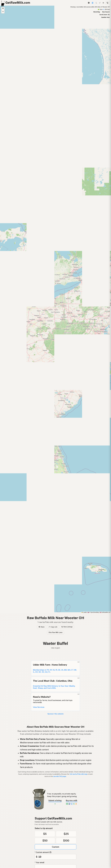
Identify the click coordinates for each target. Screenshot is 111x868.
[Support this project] (93, 3)
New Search (106, 12)
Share (42, 627)
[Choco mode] (100, 3)
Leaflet (84, 612)
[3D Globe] (89, 3)
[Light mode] (103, 3)
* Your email (40, 863)
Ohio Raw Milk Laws (55, 632)
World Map (97, 12)
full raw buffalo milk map (78, 774)
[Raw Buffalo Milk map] (55, 309)
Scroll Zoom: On (105, 15)
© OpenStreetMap (93, 612)
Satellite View (105, 17)
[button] (84, 298)
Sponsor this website (55, 714)
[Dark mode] (96, 3)
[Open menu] (107, 3)
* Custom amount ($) (43, 852)
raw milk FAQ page (60, 776)
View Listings (67, 627)
